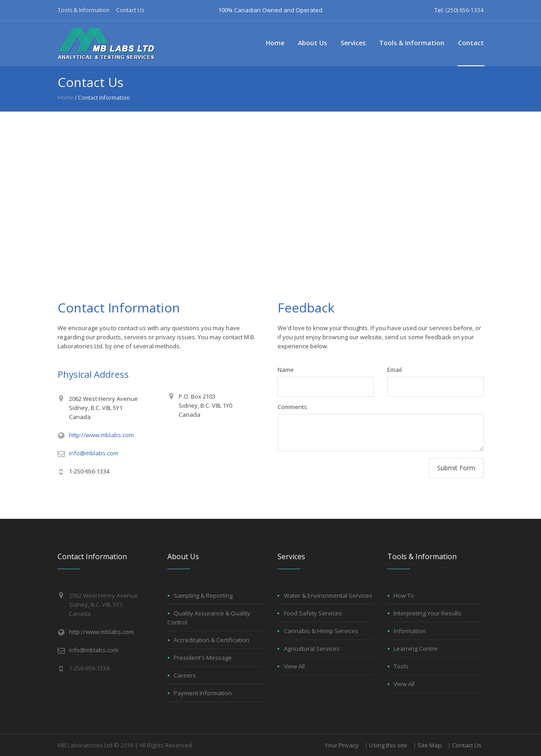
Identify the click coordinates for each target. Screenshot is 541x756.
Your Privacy (342, 745)
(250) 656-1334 (464, 10)
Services (353, 43)
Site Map (430, 745)
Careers (185, 675)
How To (404, 595)
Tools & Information (83, 10)
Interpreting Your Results (428, 613)
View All (294, 666)
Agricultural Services (312, 649)
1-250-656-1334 (89, 471)
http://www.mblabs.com (101, 435)
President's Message (203, 658)
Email (395, 370)
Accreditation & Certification (212, 640)
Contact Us (130, 10)
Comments (292, 407)
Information (410, 631)
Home (275, 43)
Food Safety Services (313, 613)
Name (286, 370)
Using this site (388, 745)
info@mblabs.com (94, 453)
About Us (312, 43)
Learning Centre (416, 649)
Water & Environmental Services (328, 595)
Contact (471, 43)
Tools (401, 666)
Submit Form (456, 468)
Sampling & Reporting (203, 595)
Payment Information (203, 693)
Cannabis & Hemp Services (321, 631)
